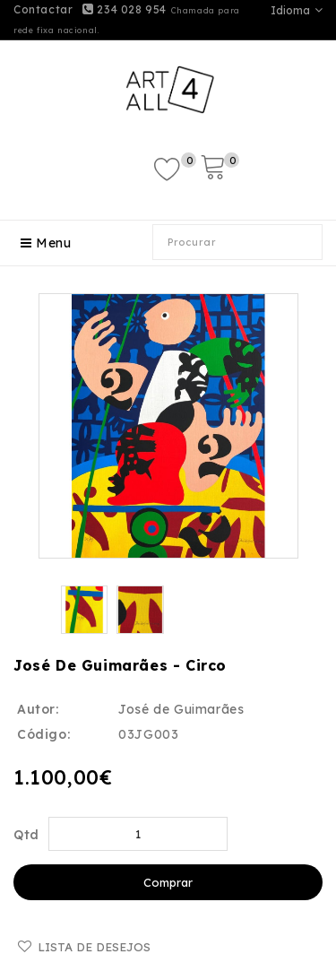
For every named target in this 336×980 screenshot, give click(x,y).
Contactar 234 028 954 (90, 9)
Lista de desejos (94, 947)
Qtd (26, 835)
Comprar (168, 882)
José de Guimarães (181, 709)
